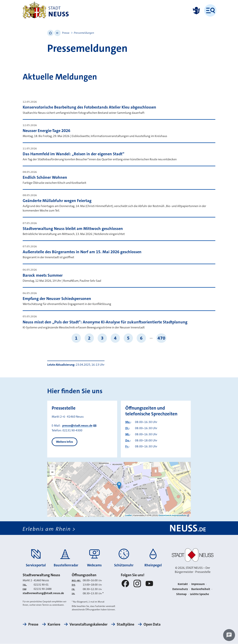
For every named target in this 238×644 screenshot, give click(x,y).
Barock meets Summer (43, 275)
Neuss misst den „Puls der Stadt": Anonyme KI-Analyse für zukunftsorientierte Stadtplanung (105, 322)
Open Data (152, 624)
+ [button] (52, 467)
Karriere (54, 624)
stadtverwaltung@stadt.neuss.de (43, 593)
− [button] (52, 473)
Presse (66, 33)
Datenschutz (180, 589)
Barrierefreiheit (201, 589)
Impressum (198, 584)
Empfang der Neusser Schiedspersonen (57, 299)
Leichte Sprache (200, 594)
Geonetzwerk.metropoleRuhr (172, 515)
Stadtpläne (126, 624)
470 (161, 338)
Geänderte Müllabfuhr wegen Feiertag (57, 201)
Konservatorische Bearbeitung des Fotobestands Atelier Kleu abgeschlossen (89, 107)
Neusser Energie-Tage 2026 (46, 131)
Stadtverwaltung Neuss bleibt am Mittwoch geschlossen (73, 229)
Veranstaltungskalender (89, 624)
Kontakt (183, 584)
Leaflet (128, 515)
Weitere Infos (65, 442)
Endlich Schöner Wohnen (45, 177)
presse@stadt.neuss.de (77, 426)
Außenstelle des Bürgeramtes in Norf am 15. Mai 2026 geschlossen (82, 252)
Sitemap (181, 594)
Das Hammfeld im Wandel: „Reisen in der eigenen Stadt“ (74, 154)
